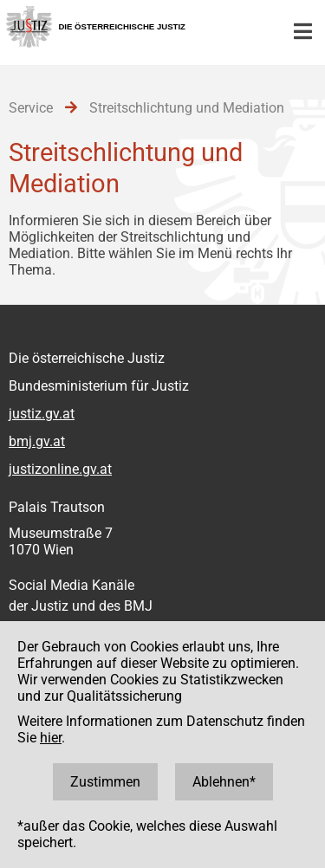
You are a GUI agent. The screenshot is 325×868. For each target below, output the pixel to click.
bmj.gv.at (37, 441)
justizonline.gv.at (60, 469)
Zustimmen (105, 782)
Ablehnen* (224, 782)
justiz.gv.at (42, 414)
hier (51, 738)
